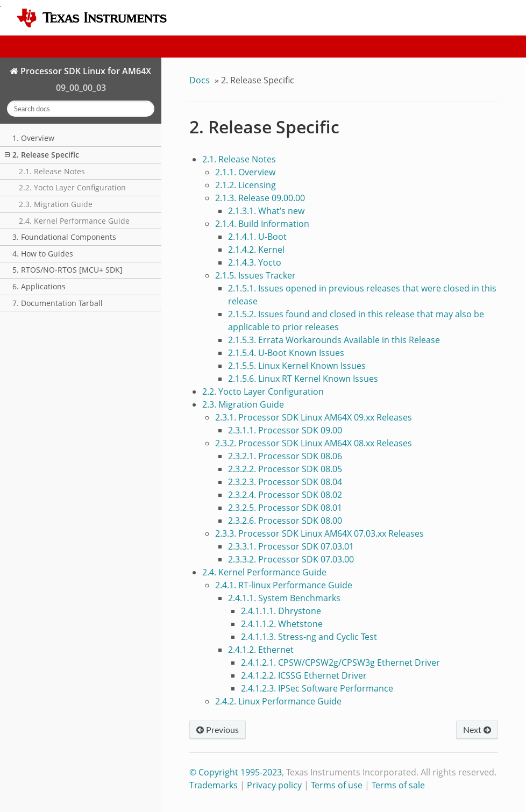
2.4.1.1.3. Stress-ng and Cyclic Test (309, 637)
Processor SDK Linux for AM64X (85, 71)
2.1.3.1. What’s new (266, 211)
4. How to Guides (43, 254)
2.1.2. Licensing (246, 185)
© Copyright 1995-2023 (236, 772)
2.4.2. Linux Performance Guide (278, 701)
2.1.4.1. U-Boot (257, 237)
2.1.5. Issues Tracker (255, 275)
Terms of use (337, 785)
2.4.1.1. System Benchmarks (284, 598)
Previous (218, 729)
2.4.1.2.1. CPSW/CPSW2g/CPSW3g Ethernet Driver (340, 663)
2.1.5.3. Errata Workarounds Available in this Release (334, 340)
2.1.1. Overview (245, 172)
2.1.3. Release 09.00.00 (260, 198)
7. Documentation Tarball (58, 303)
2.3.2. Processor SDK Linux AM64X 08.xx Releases (314, 443)
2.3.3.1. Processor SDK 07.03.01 (291, 546)
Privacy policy (274, 785)
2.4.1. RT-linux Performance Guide (284, 585)
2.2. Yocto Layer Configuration (72, 187)
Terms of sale (398, 785)
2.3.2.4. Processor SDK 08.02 (285, 495)
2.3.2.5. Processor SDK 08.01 (285, 508)
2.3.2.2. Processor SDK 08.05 (285, 469)
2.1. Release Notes (52, 171)
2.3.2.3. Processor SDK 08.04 (285, 482)
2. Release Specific (42, 155)
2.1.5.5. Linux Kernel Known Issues (297, 366)
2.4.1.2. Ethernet (261, 650)
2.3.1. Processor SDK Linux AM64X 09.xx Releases (314, 417)
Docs (200, 80)
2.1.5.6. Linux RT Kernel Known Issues (303, 379)
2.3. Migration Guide (56, 204)
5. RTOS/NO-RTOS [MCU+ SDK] (67, 270)
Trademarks (214, 785)
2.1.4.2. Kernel (256, 250)
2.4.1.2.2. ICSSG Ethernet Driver (304, 675)
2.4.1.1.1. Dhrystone (281, 611)
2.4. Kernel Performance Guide (74, 221)
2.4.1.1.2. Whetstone (282, 624)
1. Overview (33, 138)
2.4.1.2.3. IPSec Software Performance (317, 688)
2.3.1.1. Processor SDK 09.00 (285, 430)
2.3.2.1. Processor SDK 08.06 (285, 456)
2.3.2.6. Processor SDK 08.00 (285, 521)
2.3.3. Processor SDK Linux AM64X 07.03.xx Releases (319, 533)
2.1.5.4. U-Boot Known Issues (286, 353)
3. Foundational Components (64, 237)
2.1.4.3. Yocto (255, 262)
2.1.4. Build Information (262, 224)
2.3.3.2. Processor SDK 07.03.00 (291, 559)
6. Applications (39, 286)
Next (477, 729)
